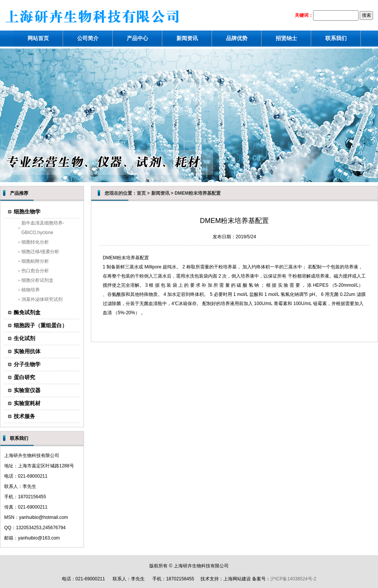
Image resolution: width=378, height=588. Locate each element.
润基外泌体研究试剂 (42, 299)
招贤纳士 (286, 38)
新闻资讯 (187, 38)
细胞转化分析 (35, 242)
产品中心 (137, 38)
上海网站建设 (237, 579)
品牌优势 (237, 38)
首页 (141, 193)
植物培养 (31, 290)
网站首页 (38, 38)
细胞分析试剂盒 (37, 280)
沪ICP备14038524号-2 (293, 579)
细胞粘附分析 (35, 261)
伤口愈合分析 (35, 271)
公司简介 (88, 38)
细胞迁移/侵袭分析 (40, 252)
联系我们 (336, 38)
